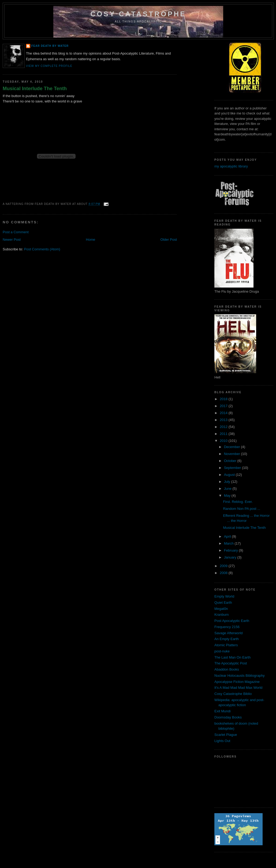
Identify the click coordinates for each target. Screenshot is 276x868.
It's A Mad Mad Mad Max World (238, 688)
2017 (224, 406)
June (228, 489)
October (231, 461)
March (229, 543)
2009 (224, 566)
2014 (224, 413)
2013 (224, 420)
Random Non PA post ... (242, 509)
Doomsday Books (228, 717)
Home (91, 240)
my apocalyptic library (231, 166)
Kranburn (221, 615)
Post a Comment (16, 232)
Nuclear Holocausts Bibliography (240, 676)
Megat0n (221, 609)
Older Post (169, 240)
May (228, 496)
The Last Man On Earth (232, 657)
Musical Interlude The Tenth (35, 89)
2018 (224, 399)
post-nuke (222, 651)
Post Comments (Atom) (42, 249)
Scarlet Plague (226, 735)
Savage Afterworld (229, 633)
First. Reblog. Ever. (238, 502)
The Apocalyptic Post (231, 663)
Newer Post (12, 240)
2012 (224, 427)
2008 (224, 573)
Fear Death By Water (50, 46)
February (232, 550)
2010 (224, 441)
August (230, 475)
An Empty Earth (227, 639)
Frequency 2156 (227, 627)
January (231, 557)
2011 (224, 434)
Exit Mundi (223, 711)
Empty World (224, 596)
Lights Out (222, 741)
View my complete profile (49, 66)
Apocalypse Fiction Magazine (237, 682)
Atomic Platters (226, 645)
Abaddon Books (227, 669)
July (228, 482)
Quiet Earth (223, 603)
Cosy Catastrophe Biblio (233, 694)
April (228, 536)
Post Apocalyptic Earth (232, 621)
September (233, 468)
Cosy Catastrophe (138, 14)
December (233, 447)
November (233, 454)
